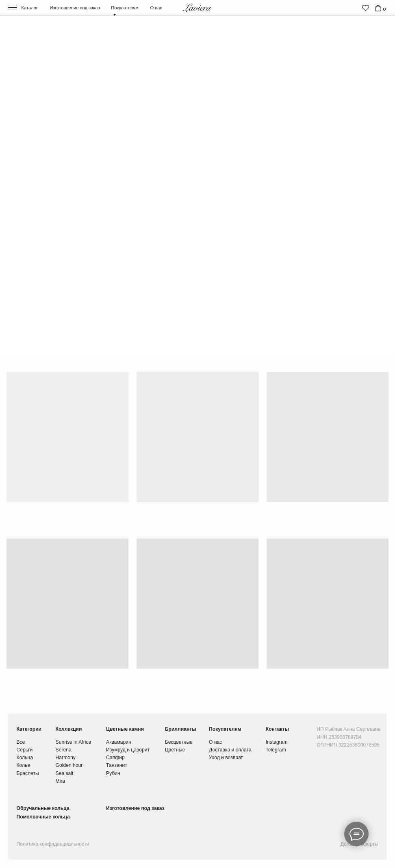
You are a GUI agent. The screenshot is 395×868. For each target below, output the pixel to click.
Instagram (277, 742)
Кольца (25, 758)
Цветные (175, 750)
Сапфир (115, 758)
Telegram (276, 750)
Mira (61, 781)
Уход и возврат (226, 758)
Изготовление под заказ (75, 8)
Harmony (66, 758)
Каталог (30, 8)
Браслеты (27, 773)
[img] (366, 8)
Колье (23, 765)
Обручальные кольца (43, 808)
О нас (156, 8)
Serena (64, 750)
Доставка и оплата (230, 750)
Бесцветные (179, 742)
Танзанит (117, 765)
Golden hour (69, 765)
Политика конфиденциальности (53, 844)
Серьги (24, 750)
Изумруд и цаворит (128, 750)
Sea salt (65, 773)
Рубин (113, 773)
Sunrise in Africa (74, 742)
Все (21, 742)
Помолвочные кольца (43, 817)
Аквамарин (119, 742)
